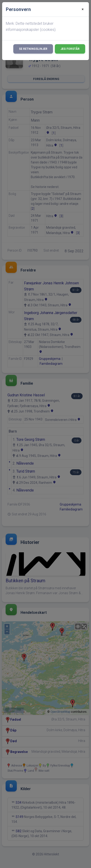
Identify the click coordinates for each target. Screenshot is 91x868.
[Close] (83, 9)
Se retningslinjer (33, 49)
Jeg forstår (70, 49)
